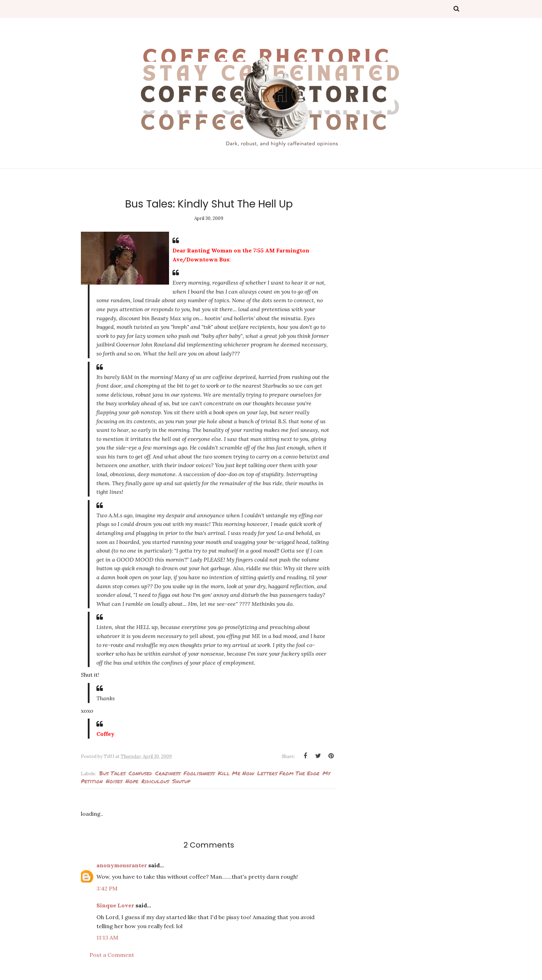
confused (140, 773)
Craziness (168, 773)
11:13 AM (107, 937)
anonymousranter (122, 865)
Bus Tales (112, 773)
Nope (132, 781)
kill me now (236, 773)
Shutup (181, 781)
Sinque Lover (115, 905)
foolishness (199, 773)
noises (114, 781)
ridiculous (155, 781)
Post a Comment (112, 955)
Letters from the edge (288, 773)
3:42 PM (107, 888)
